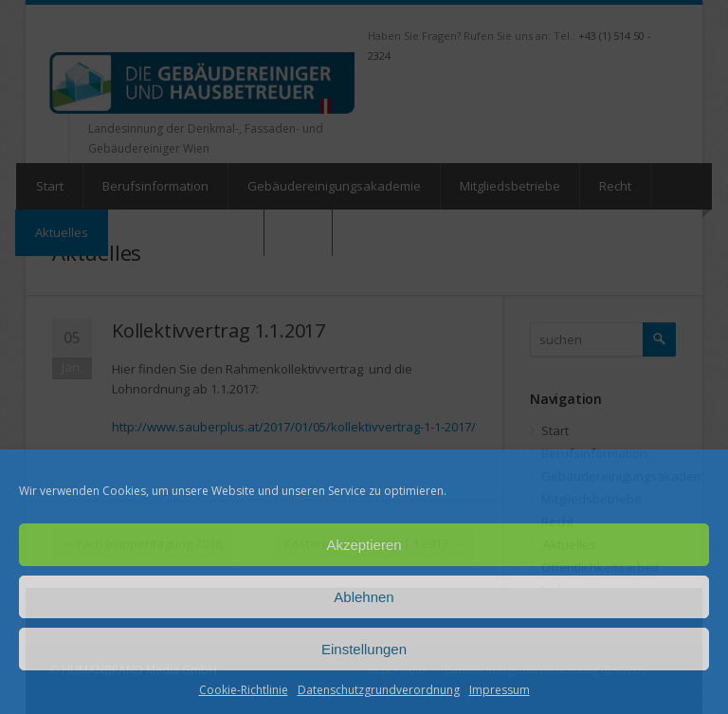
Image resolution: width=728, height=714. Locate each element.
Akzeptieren (364, 545)
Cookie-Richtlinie (244, 690)
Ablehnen (364, 597)
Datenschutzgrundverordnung (379, 690)
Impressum (500, 690)
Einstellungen (364, 649)
